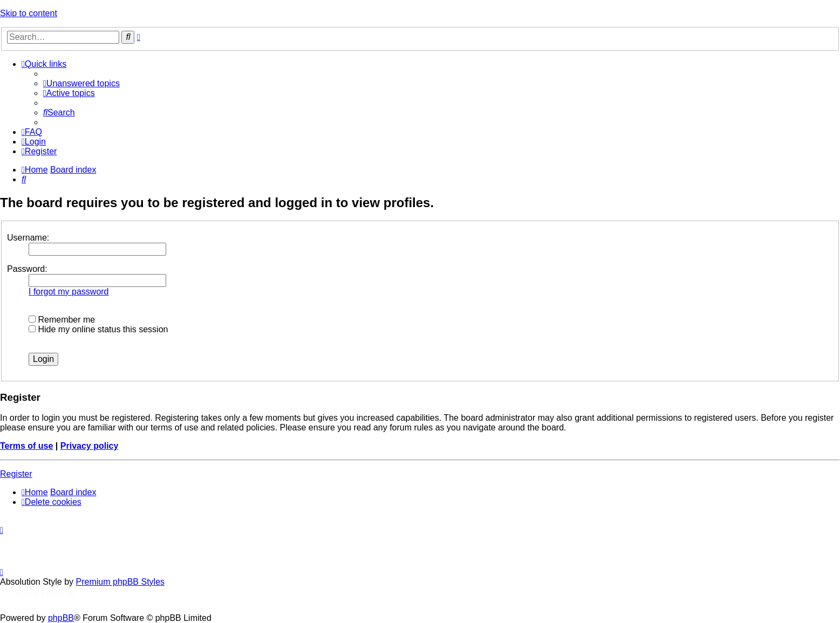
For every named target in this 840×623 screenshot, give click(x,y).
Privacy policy (90, 446)
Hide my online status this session (98, 329)
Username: (28, 238)
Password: (27, 269)
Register (16, 474)
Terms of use (26, 446)
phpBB (61, 618)
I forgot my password (69, 292)
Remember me (62, 320)
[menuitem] (81, 83)
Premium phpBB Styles (121, 582)
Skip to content (29, 13)
